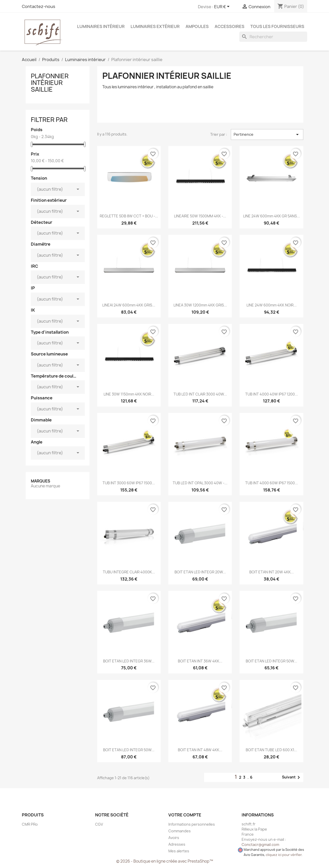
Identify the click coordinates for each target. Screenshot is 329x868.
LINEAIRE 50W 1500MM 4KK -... (200, 216)
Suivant (292, 777)
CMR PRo (30, 824)
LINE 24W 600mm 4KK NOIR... (272, 305)
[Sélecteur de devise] (223, 7)
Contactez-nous (39, 6)
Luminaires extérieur (155, 26)
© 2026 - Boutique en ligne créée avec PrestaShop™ (165, 861)
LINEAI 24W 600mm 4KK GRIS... (129, 305)
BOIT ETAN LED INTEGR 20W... (200, 572)
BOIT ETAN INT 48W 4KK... (200, 750)
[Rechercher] (273, 37)
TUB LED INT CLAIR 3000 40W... (200, 394)
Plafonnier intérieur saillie (50, 83)
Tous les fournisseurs (277, 26)
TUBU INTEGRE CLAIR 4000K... (129, 572)
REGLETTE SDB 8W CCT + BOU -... (129, 216)
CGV (99, 824)
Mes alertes (179, 851)
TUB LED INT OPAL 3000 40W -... (200, 483)
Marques (40, 481)
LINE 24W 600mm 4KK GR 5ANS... (272, 216)
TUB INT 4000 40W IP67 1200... (272, 394)
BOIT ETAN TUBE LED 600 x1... (271, 750)
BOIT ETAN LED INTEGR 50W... (271, 661)
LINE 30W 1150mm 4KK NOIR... (129, 394)
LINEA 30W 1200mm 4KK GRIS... (200, 305)
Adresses (177, 844)
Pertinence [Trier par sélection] (267, 134)
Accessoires (230, 26)
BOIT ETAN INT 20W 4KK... (272, 572)
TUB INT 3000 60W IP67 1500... (129, 483)
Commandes (180, 831)
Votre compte (185, 815)
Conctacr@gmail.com (260, 845)
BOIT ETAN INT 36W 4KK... (200, 661)
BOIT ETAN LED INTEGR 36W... (129, 661)
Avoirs (174, 838)
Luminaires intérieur (101, 26)
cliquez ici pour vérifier (284, 855)
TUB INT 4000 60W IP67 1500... (272, 483)
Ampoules (197, 26)
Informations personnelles (192, 824)
